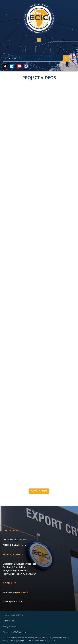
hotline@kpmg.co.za (13, 602)
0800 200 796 (9, 592)
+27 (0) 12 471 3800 (18, 539)
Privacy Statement (10, 626)
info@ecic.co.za (18, 545)
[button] (39, 40)
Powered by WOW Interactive (15, 632)
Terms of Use (8, 621)
